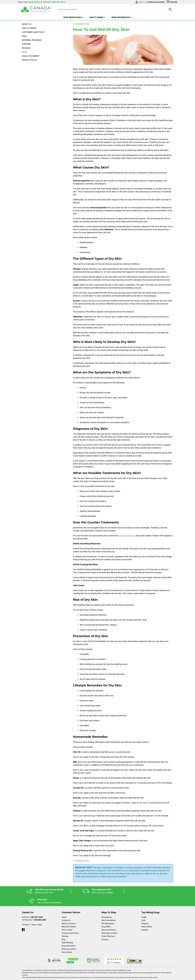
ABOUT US (27, 24)
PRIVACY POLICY (29, 60)
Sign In (140, 2)
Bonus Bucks (67, 942)
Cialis (143, 910)
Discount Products (109, 920)
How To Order (67, 920)
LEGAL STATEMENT (31, 56)
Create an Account (156, 2)
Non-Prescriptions (109, 910)
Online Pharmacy (108, 926)
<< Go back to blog (81, 24)
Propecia (145, 914)
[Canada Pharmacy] (36, 9)
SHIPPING (26, 44)
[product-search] (170, 9)
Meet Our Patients (69, 917)
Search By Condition (110, 923)
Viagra (144, 907)
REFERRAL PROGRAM (32, 40)
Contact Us (66, 910)
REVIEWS (26, 48)
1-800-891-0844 (36, 907)
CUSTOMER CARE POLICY (33, 32)
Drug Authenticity (69, 936)
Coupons (105, 930)
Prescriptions (107, 907)
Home (64, 907)
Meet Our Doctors (69, 914)
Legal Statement (119, 977)
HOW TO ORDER (29, 28)
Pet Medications (108, 914)
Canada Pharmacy (127, 536)
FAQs (24, 36)
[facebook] (23, 919)
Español (94, 977)
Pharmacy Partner (69, 939)
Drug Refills (106, 917)
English (105, 977)
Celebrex (145, 920)
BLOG (24, 52)
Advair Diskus (147, 917)
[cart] (172, 2)
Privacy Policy (135, 977)
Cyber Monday (67, 933)
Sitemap (65, 926)
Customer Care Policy (70, 923)
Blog (63, 930)
